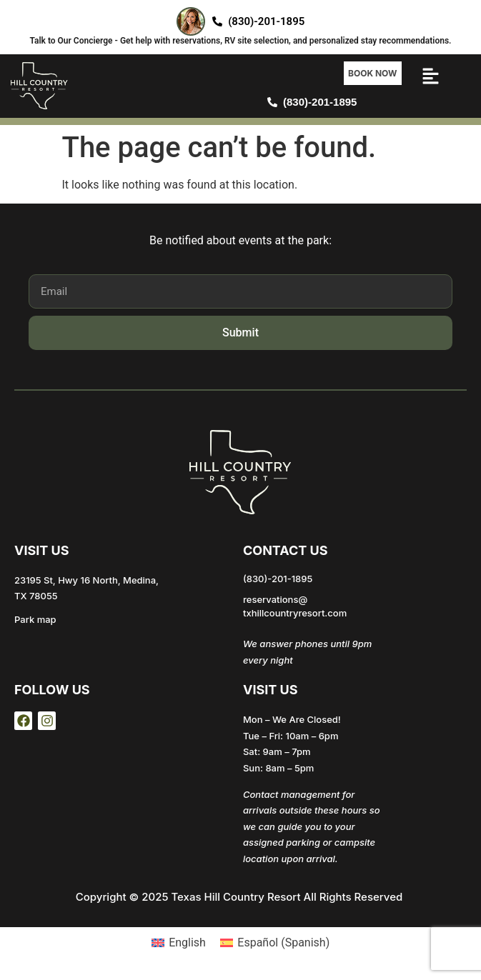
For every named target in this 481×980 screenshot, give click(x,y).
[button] (431, 78)
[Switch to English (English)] (179, 943)
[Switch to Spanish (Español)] (275, 943)
